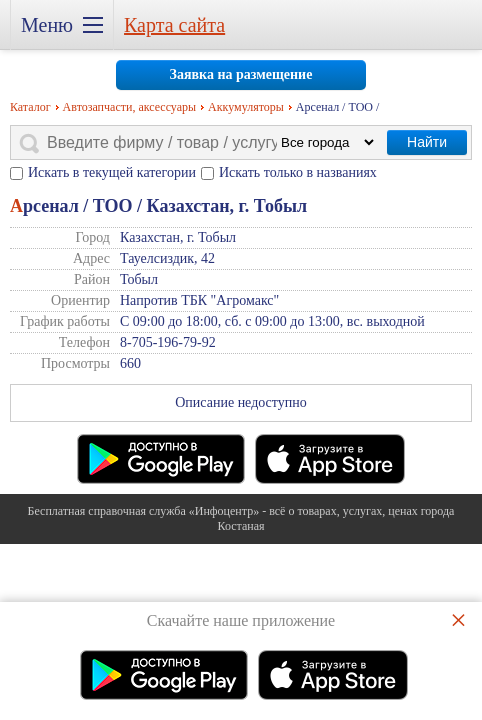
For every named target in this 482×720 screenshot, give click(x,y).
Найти (427, 142)
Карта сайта (174, 25)
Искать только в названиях (298, 172)
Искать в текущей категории (112, 172)
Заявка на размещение (241, 74)
